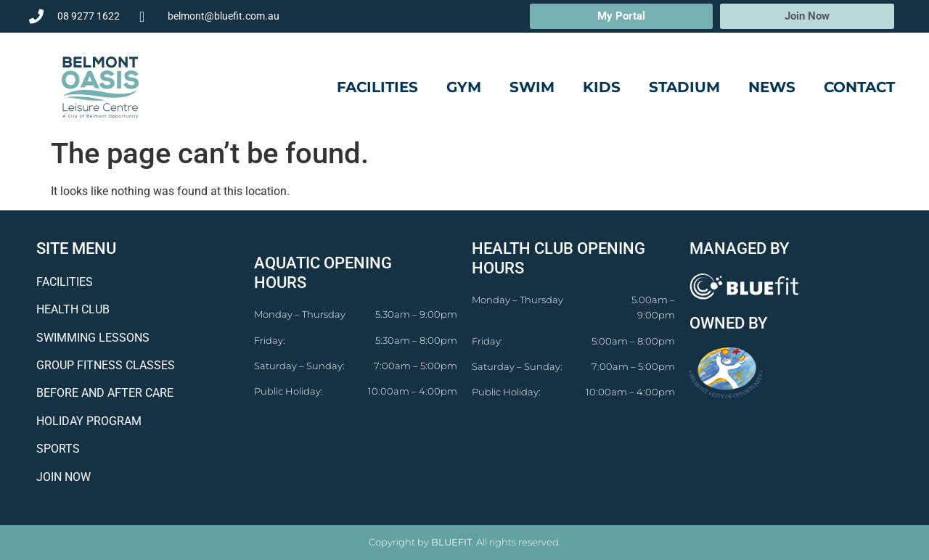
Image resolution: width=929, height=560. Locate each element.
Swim (532, 87)
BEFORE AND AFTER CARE (105, 393)
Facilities (377, 87)
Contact (859, 87)
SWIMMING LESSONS (93, 338)
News (772, 87)
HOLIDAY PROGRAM (89, 421)
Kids (602, 87)
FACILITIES (65, 282)
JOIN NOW (64, 477)
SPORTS (58, 449)
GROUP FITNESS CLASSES (106, 365)
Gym (464, 87)
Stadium (684, 87)
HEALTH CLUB (73, 309)
